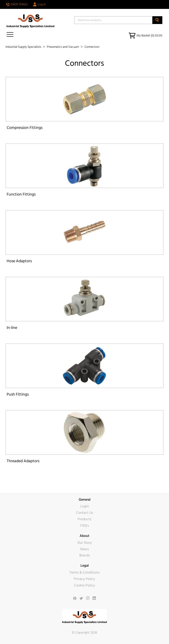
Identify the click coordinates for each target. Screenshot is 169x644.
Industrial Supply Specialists (24, 47)
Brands (85, 555)
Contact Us (85, 513)
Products (84, 519)
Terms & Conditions (84, 572)
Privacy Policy (84, 579)
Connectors (92, 47)
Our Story (85, 543)
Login (85, 506)
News (85, 549)
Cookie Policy (84, 585)
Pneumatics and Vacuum (63, 47)
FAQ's (85, 526)
